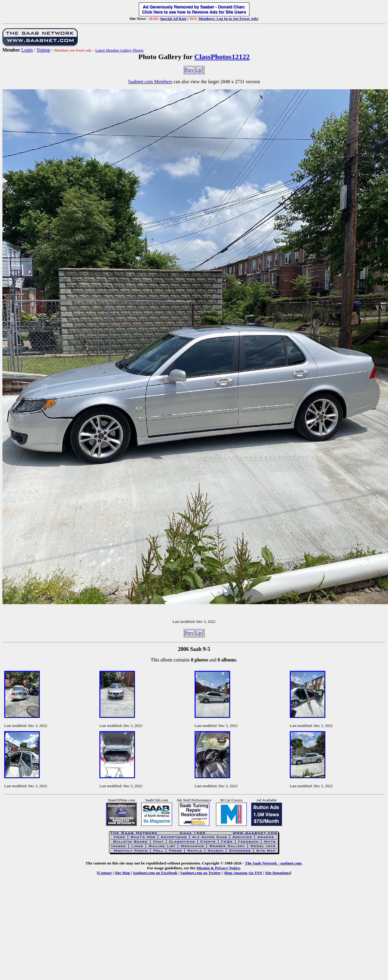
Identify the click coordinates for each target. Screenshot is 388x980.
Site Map (122, 873)
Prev (189, 70)
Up (199, 70)
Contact (105, 873)
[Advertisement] (194, 930)
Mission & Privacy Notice (218, 868)
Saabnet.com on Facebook (155, 873)
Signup (43, 50)
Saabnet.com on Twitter (201, 873)
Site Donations (277, 873)
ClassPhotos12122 (222, 57)
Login (27, 50)
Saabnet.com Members (150, 82)
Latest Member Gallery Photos (119, 50)
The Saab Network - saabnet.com (273, 863)
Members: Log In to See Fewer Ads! (228, 19)
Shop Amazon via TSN (243, 873)
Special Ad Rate (173, 19)
